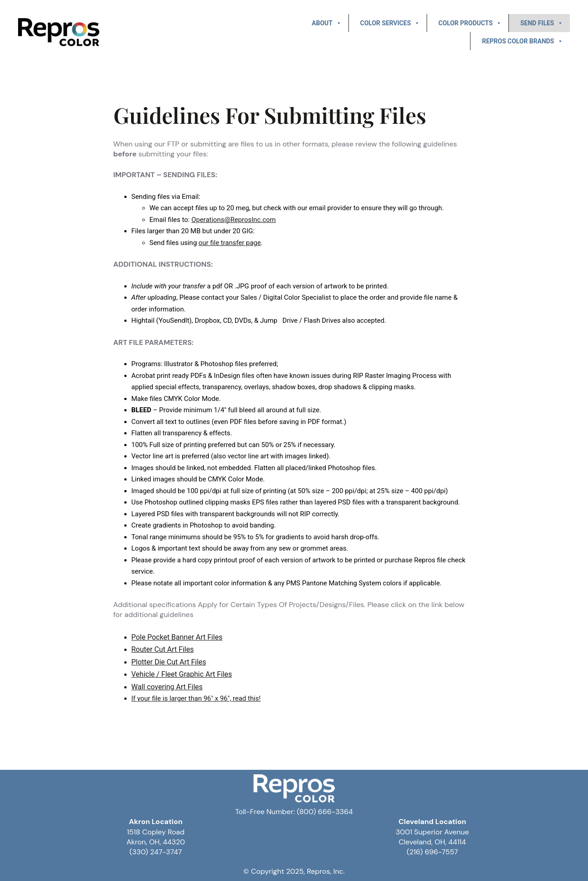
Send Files (542, 23)
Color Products (470, 23)
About (327, 23)
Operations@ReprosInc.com (233, 220)
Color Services (390, 23)
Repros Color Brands (522, 41)
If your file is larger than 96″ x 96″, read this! (196, 698)
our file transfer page (230, 243)
